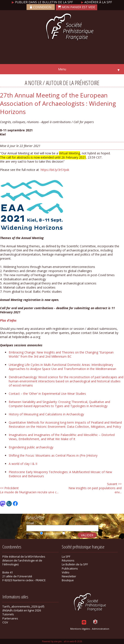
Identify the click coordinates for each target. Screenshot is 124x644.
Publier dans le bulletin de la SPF (43, 2)
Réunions (68, 560)
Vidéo (66, 572)
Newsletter (69, 576)
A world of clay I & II (23, 464)
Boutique (68, 580)
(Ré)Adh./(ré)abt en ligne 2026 (22, 610)
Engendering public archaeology (31, 447)
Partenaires (10, 618)
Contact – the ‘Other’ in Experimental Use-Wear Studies (47, 394)
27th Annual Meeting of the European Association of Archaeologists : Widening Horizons (58, 103)
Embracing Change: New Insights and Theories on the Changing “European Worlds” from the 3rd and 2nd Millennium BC (61, 354)
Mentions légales (80, 629)
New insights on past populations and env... (95, 488)
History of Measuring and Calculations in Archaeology (46, 414)
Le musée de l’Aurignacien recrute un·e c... (29, 490)
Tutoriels (8, 614)
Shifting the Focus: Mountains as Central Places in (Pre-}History (53, 455)
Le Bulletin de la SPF (75, 564)
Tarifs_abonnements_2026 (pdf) (23, 606)
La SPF (66, 556)
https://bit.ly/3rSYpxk (55, 170)
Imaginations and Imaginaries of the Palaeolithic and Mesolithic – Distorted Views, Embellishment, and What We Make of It (62, 437)
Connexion (41, 7)
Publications (70, 568)
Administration (101, 629)
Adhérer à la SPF (97, 2)
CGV (5, 622)
